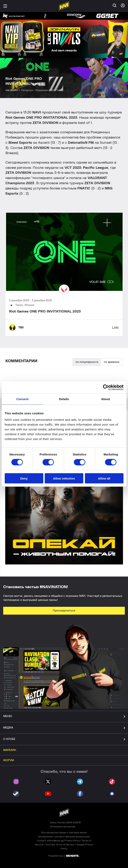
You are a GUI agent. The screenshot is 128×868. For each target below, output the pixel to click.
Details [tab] (64, 399)
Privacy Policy (72, 841)
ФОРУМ (9, 760)
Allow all (104, 478)
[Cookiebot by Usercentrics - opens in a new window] (106, 387)
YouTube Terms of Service (60, 845)
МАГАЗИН (10, 750)
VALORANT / (13, 90)
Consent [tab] (22, 399)
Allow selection (64, 478)
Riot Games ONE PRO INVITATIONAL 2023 (45, 312)
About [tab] (106, 399)
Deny (24, 478)
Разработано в (64, 856)
